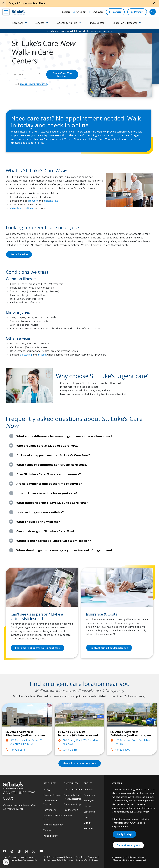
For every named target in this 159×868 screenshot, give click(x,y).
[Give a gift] (80, 12)
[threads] (27, 852)
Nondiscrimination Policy (52, 860)
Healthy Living (71, 810)
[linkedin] (19, 851)
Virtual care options (21, 208)
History (87, 806)
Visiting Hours (51, 836)
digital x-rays (51, 201)
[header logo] (19, 12)
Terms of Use (93, 857)
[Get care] (64, 12)
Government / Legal (83, 860)
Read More (39, 3)
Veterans (48, 830)
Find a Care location (62, 75)
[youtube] (41, 851)
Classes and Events (73, 790)
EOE (45, 857)
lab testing (26, 355)
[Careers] (115, 12)
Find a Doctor (97, 23)
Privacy (51, 857)
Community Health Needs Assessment (73, 797)
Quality (87, 823)
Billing (47, 790)
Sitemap (95, 860)
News (87, 817)
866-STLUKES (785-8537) (34, 84)
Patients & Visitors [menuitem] (67, 23)
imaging (42, 355)
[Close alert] (154, 3)
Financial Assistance (53, 795)
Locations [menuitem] (18, 23)
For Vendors (50, 810)
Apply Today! (124, 834)
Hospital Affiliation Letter (53, 817)
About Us (88, 790)
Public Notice (80, 857)
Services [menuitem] (40, 23)
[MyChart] (137, 12)
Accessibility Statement (65, 857)
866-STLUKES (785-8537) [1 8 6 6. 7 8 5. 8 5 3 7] (20, 795)
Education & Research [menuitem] (125, 23)
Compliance (68, 860)
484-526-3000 (120, 750)
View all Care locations (80, 763)
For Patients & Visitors (50, 802)
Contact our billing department (109, 648)
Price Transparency (53, 825)
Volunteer (69, 815)
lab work (33, 201)
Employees (89, 801)
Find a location (19, 254)
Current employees (128, 845)
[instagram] (12, 851)
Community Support (74, 804)
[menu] (6, 12)
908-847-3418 (68, 750)
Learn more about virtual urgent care (37, 648)
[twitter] (34, 851)
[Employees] (96, 12)
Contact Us (89, 795)
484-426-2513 (15, 750)
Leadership (89, 812)
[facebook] (5, 851)
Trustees (88, 828)
